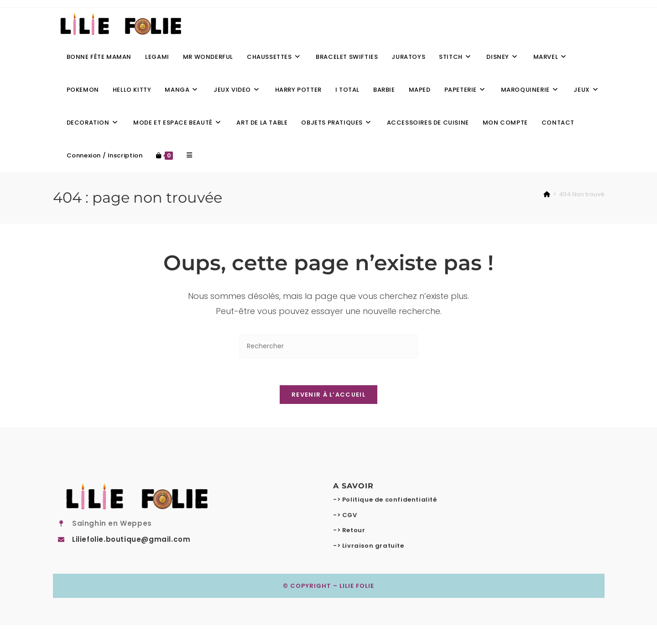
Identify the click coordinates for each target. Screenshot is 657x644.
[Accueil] (547, 194)
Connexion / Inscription (105, 155)
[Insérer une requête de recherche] (328, 346)
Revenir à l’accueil (328, 395)
